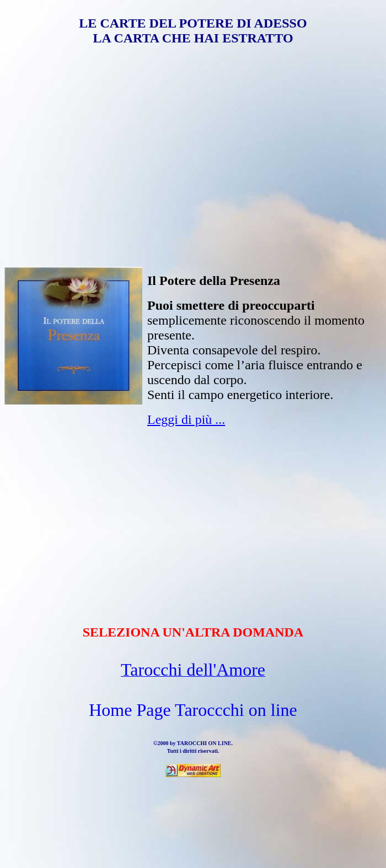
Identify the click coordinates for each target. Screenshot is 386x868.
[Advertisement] (193, 143)
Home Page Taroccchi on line (193, 710)
